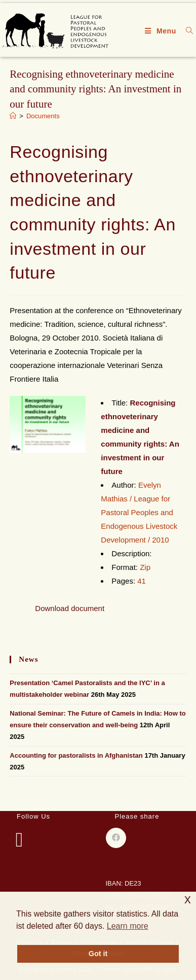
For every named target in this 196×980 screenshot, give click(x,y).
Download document (70, 608)
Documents (43, 116)
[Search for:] (186, 31)
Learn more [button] (128, 926)
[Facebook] (19, 839)
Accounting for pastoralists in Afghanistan (76, 755)
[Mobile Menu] (162, 31)
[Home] (13, 116)
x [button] (188, 899)
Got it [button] (98, 954)
